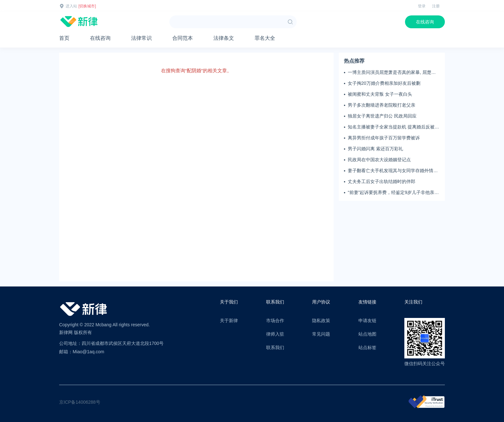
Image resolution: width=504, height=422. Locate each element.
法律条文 (224, 38)
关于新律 (229, 321)
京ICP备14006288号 (80, 402)
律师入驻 (275, 334)
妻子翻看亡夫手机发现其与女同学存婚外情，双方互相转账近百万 (393, 171)
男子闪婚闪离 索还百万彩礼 (375, 149)
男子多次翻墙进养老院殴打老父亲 (382, 105)
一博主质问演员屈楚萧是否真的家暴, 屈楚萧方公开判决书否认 (392, 73)
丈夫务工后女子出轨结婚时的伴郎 (382, 181)
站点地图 (367, 334)
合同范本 (183, 38)
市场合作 (275, 321)
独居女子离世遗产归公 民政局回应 (382, 116)
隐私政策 (321, 321)
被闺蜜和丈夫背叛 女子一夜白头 (380, 94)
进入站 (71, 6)
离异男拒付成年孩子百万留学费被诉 (384, 138)
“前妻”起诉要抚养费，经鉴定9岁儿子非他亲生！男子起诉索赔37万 (391, 193)
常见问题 (321, 334)
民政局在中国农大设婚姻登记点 (379, 160)
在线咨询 (425, 22)
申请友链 (367, 321)
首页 (64, 38)
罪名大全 (265, 38)
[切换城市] (87, 6)
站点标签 (367, 347)
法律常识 (141, 38)
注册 (436, 6)
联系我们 (275, 347)
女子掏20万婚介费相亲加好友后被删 (384, 83)
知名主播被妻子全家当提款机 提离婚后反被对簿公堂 (393, 127)
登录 (422, 6)
